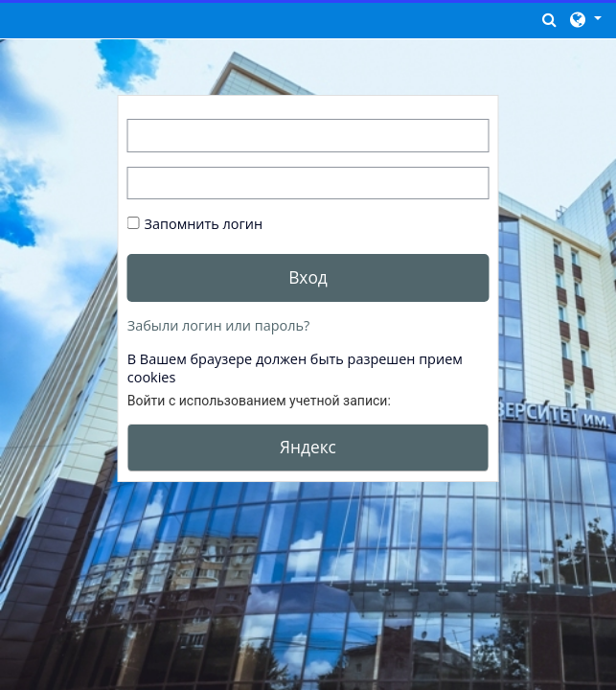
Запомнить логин (204, 224)
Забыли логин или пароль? (218, 325)
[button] (550, 19)
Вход (308, 277)
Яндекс (308, 447)
